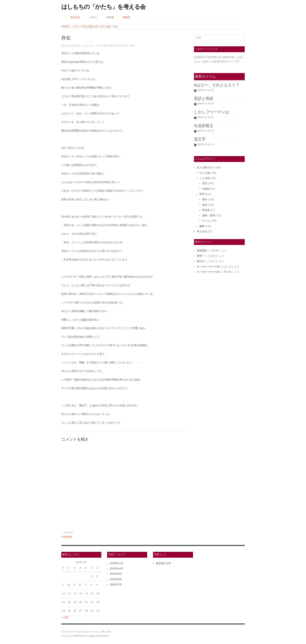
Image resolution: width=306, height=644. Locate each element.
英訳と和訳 (204, 98)
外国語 (111, 46)
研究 (202, 194)
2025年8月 (116, 579)
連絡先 (127, 17)
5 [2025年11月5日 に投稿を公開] (74, 585)
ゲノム (206, 221)
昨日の (201, 261)
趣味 (202, 226)
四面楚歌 (202, 251)
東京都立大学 (163, 563)
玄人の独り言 (122, 46)
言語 (132, 46)
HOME (65, 26)
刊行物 (110, 17)
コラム (93, 17)
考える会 (202, 231)
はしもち (89, 46)
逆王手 (200, 139)
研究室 (206, 210)
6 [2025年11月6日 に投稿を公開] (80, 585)
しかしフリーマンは (212, 112)
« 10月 (65, 617)
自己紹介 (75, 17)
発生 (205, 199)
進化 (205, 205)
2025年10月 (117, 569)
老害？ (201, 256)
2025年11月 (117, 563)
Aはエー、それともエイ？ (217, 85)
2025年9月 (116, 574)
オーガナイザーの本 (208, 267)
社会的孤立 (204, 126)
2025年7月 (116, 585)
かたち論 (103, 46)
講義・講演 (209, 215)
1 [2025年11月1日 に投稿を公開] (91, 576)
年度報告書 (67, 537)
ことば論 (205, 178)
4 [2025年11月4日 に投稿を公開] (68, 585)
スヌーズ (68, 532)
